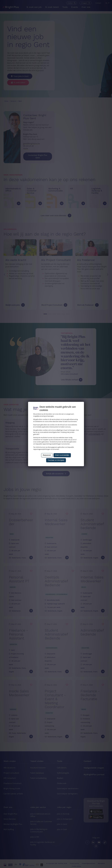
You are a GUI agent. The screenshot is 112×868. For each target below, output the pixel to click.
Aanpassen (47, 455)
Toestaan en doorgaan (56, 460)
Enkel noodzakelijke (62, 455)
